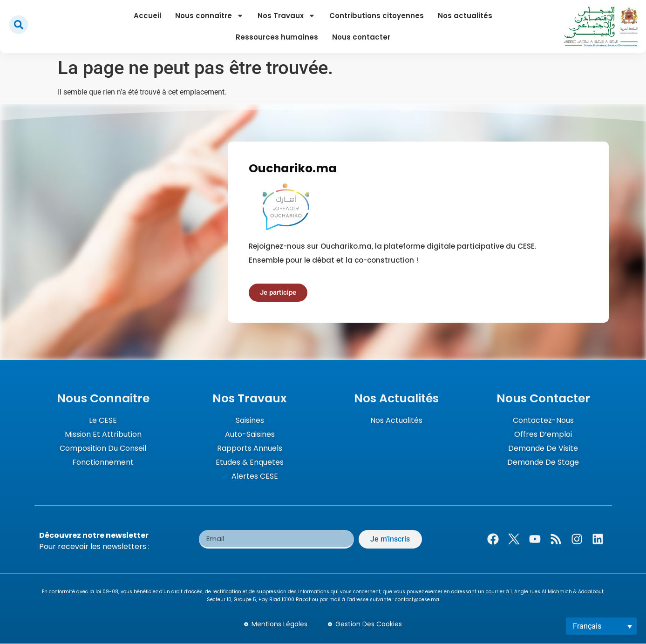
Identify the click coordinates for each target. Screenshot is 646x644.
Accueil (147, 16)
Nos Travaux (286, 16)
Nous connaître (209, 16)
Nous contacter (361, 37)
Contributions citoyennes (377, 16)
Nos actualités (465, 16)
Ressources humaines (277, 37)
